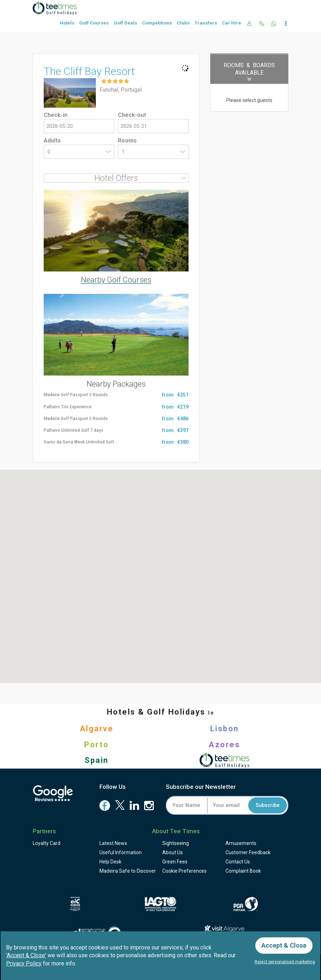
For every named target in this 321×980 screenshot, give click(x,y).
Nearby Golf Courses (116, 280)
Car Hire (232, 23)
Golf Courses (94, 23)
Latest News (113, 843)
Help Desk (110, 862)
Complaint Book (243, 871)
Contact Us (238, 862)
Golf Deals (125, 23)
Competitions (157, 23)
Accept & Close (284, 945)
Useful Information (121, 852)
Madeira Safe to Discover (128, 871)
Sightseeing (176, 843)
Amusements (241, 843)
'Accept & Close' (26, 955)
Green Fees (175, 862)
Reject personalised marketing (285, 962)
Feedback (248, 852)
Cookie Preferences (184, 871)
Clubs (183, 23)
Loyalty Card (47, 843)
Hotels (67, 23)
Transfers (206, 23)
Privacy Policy (24, 963)
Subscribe (268, 805)
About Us (173, 852)
